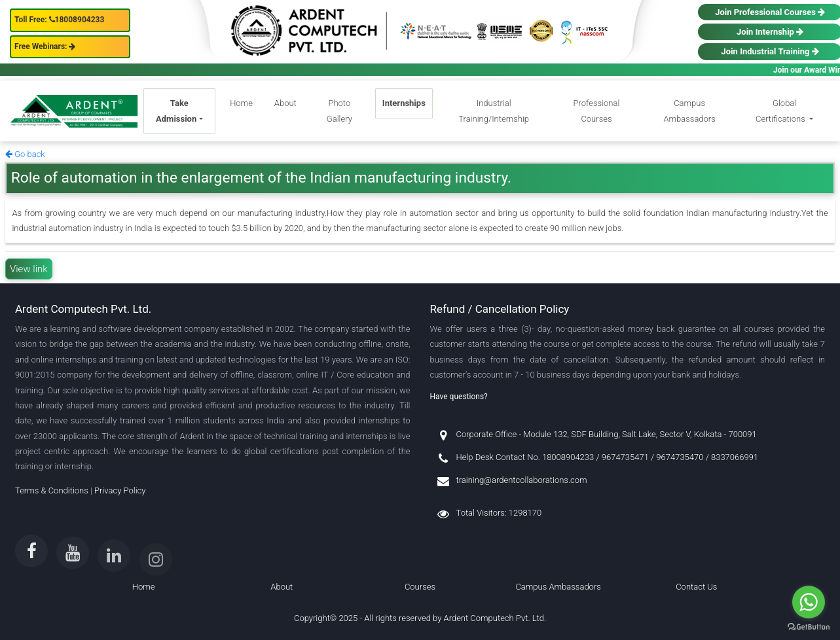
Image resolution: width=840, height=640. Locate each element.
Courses (420, 587)
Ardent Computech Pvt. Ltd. (495, 618)
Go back (25, 154)
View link (29, 269)
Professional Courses (597, 111)
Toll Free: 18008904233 (59, 20)
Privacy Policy (120, 490)
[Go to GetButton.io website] (809, 627)
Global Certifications (781, 111)
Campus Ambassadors (689, 111)
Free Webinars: (45, 46)
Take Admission (176, 111)
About (285, 103)
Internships (404, 103)
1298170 (525, 513)
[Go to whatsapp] (809, 602)
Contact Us (696, 587)
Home (241, 103)
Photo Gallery (339, 111)
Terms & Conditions (52, 490)
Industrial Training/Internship (494, 111)
